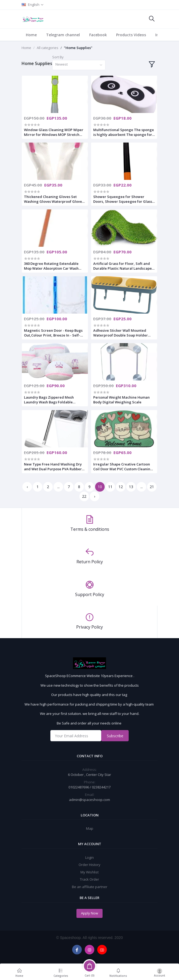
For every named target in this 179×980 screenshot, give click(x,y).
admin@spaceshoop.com (89, 800)
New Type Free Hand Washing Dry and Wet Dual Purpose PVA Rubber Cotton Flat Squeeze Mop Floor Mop (54, 467)
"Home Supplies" (78, 48)
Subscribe (115, 736)
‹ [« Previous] (27, 487)
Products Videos (131, 35)
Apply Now (89, 913)
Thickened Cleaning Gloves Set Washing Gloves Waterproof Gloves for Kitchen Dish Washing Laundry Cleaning (54, 199)
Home (31, 35)
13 (131, 487)
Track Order (89, 879)
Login (89, 857)
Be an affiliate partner (90, 887)
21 (152, 487)
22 (84, 496)
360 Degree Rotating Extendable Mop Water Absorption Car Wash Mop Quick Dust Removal (51, 266)
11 (110, 487)
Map (90, 828)
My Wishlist (89, 872)
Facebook (98, 35)
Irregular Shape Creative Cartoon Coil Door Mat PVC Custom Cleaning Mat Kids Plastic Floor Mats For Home (123, 467)
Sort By (58, 57)
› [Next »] (95, 496)
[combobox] (79, 65)
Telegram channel (63, 35)
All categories (48, 48)
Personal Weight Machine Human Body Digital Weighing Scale (121, 400)
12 (121, 487)
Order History (89, 865)
